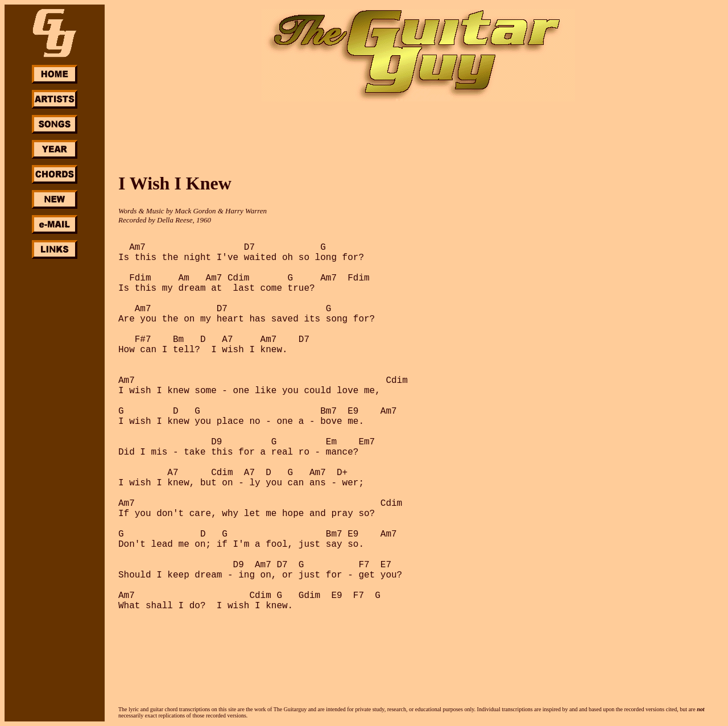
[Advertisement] (55, 431)
